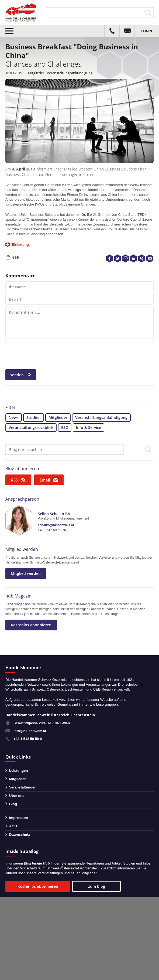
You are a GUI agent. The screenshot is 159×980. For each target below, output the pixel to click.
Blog (13, 804)
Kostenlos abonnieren (31, 625)
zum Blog (97, 886)
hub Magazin (18, 596)
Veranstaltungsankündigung (70, 73)
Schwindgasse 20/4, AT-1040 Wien (42, 723)
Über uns (17, 796)
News (14, 417)
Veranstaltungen (23, 787)
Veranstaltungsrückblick (31, 427)
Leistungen (18, 771)
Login (147, 31)
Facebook (109, 258)
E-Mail (150, 258)
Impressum (18, 818)
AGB (13, 826)
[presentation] (46, 353)
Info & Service (89, 427)
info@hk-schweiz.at (127, 31)
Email (45, 480)
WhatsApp (126, 258)
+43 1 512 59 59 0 (28, 739)
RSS (14, 480)
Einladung (20, 245)
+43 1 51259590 (112, 31)
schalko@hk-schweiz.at (56, 525)
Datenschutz (20, 834)
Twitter (117, 258)
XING (142, 258)
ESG (65, 427)
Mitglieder (36, 73)
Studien (34, 417)
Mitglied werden (22, 549)
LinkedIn (134, 258)
